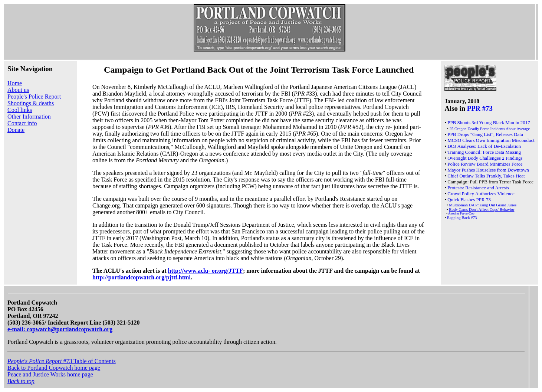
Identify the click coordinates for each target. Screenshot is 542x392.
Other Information (29, 117)
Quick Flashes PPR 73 (469, 200)
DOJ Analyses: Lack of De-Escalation (484, 146)
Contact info (22, 123)
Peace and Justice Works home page (50, 374)
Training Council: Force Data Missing (484, 152)
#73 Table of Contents (62, 361)
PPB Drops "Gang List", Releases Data (485, 134)
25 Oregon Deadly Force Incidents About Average (490, 129)
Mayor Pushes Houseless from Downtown (488, 170)
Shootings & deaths (31, 103)
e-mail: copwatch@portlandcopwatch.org (60, 329)
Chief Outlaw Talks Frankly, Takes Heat (486, 176)
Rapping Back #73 (462, 217)
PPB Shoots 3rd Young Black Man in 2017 (489, 122)
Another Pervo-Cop (461, 213)
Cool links (20, 110)
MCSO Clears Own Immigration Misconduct (491, 140)
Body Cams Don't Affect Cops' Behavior (482, 209)
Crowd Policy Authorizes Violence (481, 194)
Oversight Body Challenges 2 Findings (485, 158)
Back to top (21, 381)
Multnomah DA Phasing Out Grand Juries (483, 205)
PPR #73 (480, 108)
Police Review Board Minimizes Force (485, 164)
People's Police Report (34, 97)
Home (15, 83)
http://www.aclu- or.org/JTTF (206, 271)
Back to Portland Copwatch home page (54, 368)
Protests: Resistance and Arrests (478, 188)
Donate (16, 130)
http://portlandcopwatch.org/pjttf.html (142, 277)
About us (18, 90)
